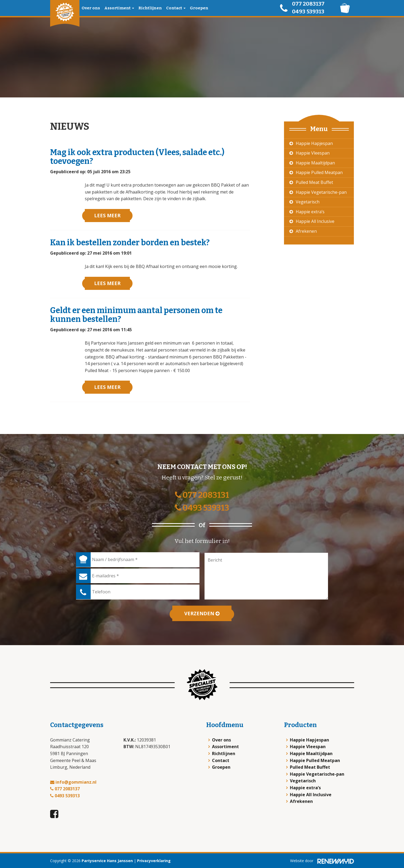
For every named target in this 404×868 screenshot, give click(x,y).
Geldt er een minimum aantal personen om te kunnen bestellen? (136, 315)
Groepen (199, 8)
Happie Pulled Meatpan (319, 172)
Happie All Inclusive (315, 221)
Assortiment (119, 8)
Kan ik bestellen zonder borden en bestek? (130, 243)
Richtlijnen (150, 8)
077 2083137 (308, 4)
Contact (176, 8)
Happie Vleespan (313, 153)
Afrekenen (306, 231)
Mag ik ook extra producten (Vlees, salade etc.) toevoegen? (137, 157)
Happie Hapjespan (314, 143)
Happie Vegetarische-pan (321, 192)
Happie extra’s (310, 212)
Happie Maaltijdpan (315, 163)
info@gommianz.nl (73, 782)
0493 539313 (308, 11)
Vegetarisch (308, 202)
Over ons (91, 8)
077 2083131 (202, 495)
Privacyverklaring (154, 861)
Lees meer (107, 215)
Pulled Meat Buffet (314, 182)
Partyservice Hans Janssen (107, 861)
